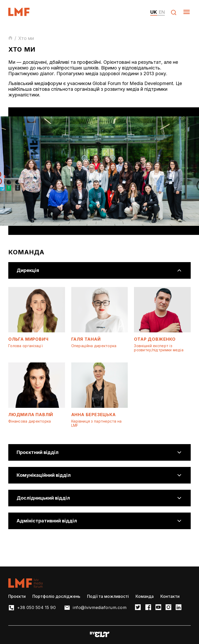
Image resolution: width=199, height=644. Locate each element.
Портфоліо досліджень (56, 596)
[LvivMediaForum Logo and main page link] (24, 14)
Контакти (170, 596)
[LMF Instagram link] (170, 608)
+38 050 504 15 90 (37, 608)
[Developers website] (100, 635)
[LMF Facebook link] (150, 608)
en (162, 12)
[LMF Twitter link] (139, 608)
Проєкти (17, 596)
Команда (145, 596)
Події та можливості (108, 596)
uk (154, 12)
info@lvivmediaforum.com (101, 608)
